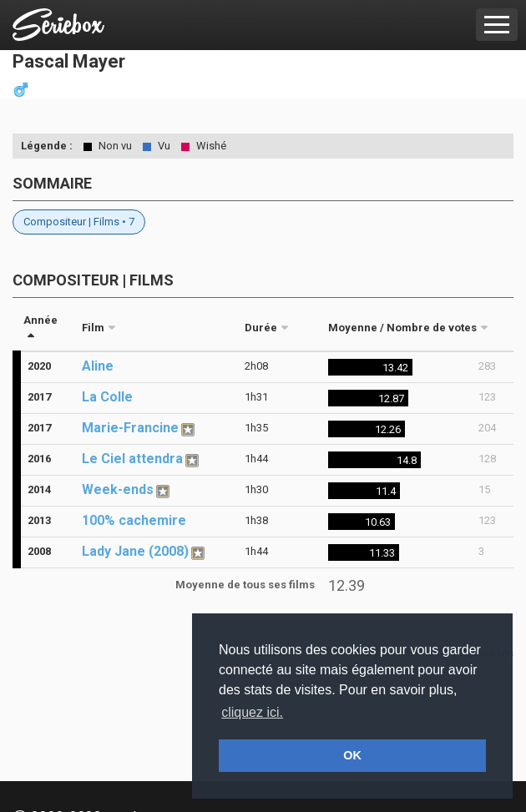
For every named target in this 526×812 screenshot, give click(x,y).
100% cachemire (134, 520)
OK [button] (352, 755)
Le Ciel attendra (132, 459)
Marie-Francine (130, 428)
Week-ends (118, 489)
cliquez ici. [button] (252, 712)
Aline (98, 366)
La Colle (107, 397)
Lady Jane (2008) (135, 551)
